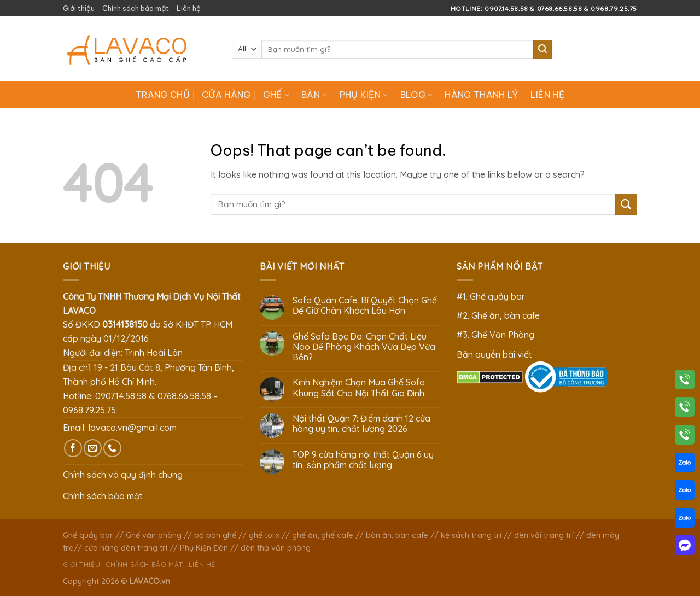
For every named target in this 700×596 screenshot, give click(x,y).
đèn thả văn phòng (276, 548)
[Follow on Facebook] (73, 448)
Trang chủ (163, 95)
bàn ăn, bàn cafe (397, 535)
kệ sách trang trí (471, 535)
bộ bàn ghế (215, 535)
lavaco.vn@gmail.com (132, 428)
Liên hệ (189, 8)
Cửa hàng (226, 95)
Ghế (276, 95)
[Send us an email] (93, 448)
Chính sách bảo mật (136, 8)
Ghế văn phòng (154, 535)
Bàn (314, 95)
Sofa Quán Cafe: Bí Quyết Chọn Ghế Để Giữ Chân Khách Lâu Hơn (365, 306)
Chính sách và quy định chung (123, 475)
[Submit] (542, 49)
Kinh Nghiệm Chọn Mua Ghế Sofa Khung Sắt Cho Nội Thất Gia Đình (359, 388)
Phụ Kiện (364, 95)
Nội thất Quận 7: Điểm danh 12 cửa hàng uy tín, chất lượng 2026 (361, 424)
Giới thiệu (79, 8)
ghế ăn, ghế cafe (323, 535)
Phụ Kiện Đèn (204, 548)
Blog (417, 95)
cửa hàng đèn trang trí (126, 548)
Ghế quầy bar (88, 535)
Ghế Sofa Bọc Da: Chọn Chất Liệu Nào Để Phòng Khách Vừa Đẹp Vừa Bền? (364, 347)
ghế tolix (264, 535)
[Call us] (112, 448)
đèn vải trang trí (544, 535)
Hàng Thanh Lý (481, 95)
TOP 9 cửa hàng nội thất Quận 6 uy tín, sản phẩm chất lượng (363, 460)
